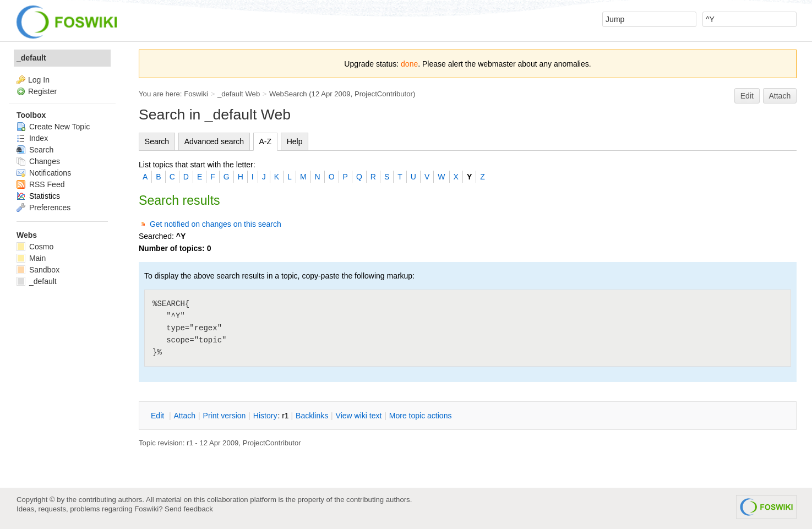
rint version (225, 416)
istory (265, 416)
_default (31, 58)
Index (32, 138)
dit (159, 416)
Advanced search (214, 141)
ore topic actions (421, 416)
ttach (184, 416)
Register (42, 91)
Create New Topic (53, 127)
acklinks (312, 416)
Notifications (44, 173)
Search (157, 141)
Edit (747, 96)
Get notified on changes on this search (216, 224)
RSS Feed (40, 184)
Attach (780, 96)
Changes (38, 161)
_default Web (239, 94)
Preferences (43, 208)
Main (31, 258)
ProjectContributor (384, 94)
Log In (39, 80)
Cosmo (35, 247)
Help (295, 141)
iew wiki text (359, 416)
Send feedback (189, 509)
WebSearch (288, 94)
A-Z (266, 141)
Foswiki (196, 94)
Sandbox (38, 270)
